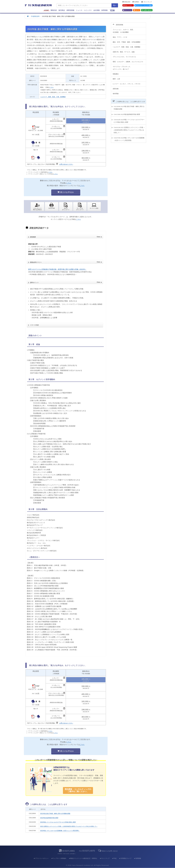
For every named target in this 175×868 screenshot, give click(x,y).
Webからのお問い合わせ (108, 851)
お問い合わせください (66, 164)
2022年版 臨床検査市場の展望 (49, 818)
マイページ (127, 10)
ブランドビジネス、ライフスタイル (124, 55)
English (126, 2)
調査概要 (66, 236)
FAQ (114, 858)
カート (137, 10)
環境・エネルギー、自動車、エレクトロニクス (128, 60)
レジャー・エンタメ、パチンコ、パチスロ (127, 83)
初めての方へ (128, 5)
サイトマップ (146, 2)
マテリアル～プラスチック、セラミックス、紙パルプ (122, 67)
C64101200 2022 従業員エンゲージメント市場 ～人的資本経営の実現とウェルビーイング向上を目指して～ (129, 129)
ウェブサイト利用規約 (59, 858)
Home (46, 10)
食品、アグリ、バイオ (120, 36)
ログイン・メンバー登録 (143, 5)
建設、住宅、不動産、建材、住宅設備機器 (127, 41)
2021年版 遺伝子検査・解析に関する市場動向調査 (55, 814)
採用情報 (104, 10)
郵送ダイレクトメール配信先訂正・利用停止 (83, 858)
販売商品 (62, 10)
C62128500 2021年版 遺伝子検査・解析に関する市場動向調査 (129, 107)
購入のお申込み (66, 192)
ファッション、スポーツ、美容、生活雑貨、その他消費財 (124, 30)
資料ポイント (66, 282)
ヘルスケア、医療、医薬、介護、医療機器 (53, 97)
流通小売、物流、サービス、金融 (124, 51)
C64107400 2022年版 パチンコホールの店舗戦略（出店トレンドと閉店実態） (129, 138)
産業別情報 (70, 10)
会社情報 (97, 10)
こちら (52, 87)
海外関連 (116, 92)
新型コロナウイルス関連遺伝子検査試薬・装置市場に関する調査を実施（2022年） (57, 269)
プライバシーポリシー (41, 858)
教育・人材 (116, 78)
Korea (136, 2)
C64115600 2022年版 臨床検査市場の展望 (127, 113)
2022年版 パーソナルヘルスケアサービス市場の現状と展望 (58, 822)
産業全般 (116, 87)
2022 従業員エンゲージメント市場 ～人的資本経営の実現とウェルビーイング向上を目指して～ (69, 826)
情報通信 (116, 73)
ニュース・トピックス (84, 10)
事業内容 (54, 10)
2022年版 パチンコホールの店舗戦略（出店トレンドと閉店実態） (60, 831)
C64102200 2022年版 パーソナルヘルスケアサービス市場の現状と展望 (129, 120)
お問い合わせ (147, 10)
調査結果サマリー (66, 262)
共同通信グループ (125, 858)
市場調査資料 (35, 16)
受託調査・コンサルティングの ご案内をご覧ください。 (78, 790)
